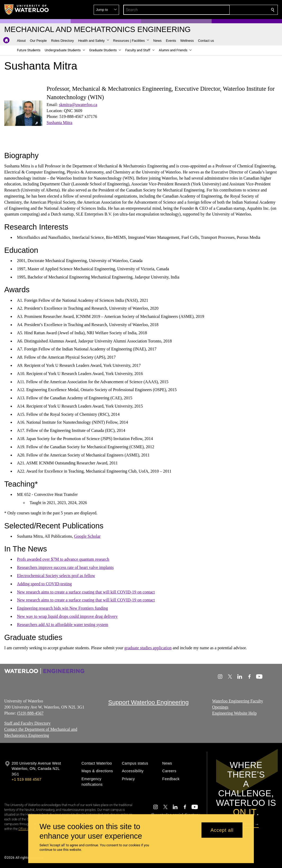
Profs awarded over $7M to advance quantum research (63, 559)
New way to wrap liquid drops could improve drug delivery (67, 616)
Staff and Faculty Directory (27, 723)
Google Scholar (87, 536)
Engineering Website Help (234, 713)
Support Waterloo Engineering (148, 702)
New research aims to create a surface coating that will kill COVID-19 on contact (86, 592)
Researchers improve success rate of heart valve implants (65, 567)
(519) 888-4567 (30, 713)
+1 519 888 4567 (26, 779)
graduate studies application (148, 648)
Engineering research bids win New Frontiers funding (62, 608)
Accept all (222, 830)
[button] (234, 10)
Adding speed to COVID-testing (44, 584)
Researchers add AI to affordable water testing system (63, 625)
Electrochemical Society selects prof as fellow (56, 576)
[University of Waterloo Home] (27, 10)
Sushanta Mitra (59, 123)
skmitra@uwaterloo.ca (78, 105)
